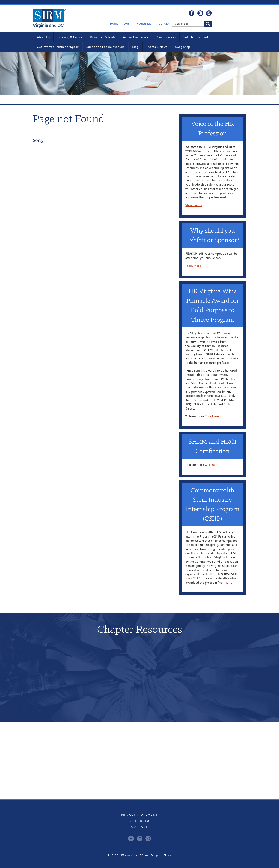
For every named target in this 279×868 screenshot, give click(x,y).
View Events (194, 205)
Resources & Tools (103, 37)
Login (128, 24)
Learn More (193, 266)
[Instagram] (209, 13)
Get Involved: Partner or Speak (58, 47)
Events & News (157, 47)
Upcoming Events (139, 739)
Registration (145, 24)
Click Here (212, 416)
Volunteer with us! (196, 37)
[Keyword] (192, 24)
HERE (228, 583)
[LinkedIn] (200, 13)
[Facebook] (192, 13)
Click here (212, 465)
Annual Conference (136, 37)
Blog (135, 47)
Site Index (140, 821)
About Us (43, 37)
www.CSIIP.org (195, 578)
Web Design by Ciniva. (158, 855)
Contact (164, 24)
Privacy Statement (139, 815)
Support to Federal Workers (105, 47)
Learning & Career (70, 37)
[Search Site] (208, 24)
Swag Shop (183, 47)
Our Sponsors (166, 37)
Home (114, 24)
